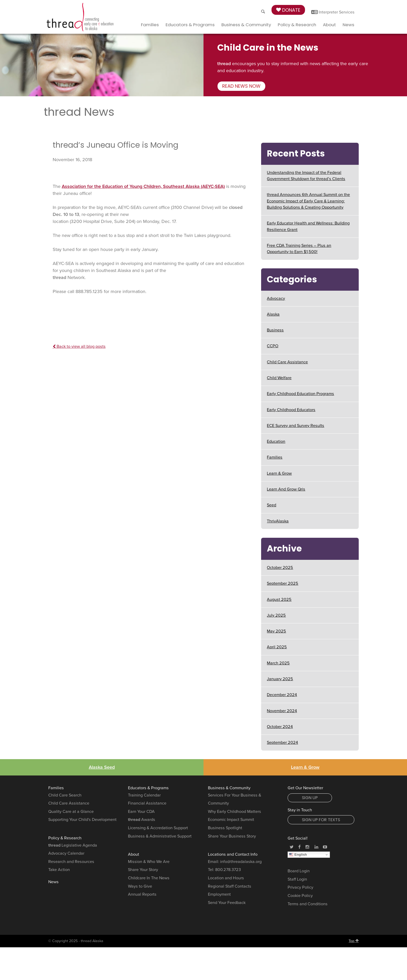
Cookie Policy (300, 896)
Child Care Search (65, 795)
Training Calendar (144, 795)
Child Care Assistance (287, 362)
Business (275, 330)
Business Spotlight (225, 828)
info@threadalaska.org (241, 862)
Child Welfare (279, 378)
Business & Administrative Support (160, 836)
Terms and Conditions (308, 904)
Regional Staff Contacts (230, 886)
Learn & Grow (279, 473)
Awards (142, 820)
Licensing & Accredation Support (158, 828)
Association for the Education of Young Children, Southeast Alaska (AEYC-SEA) (143, 186)
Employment (219, 894)
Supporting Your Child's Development (82, 820)
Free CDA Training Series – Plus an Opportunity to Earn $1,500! (299, 249)
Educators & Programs (190, 25)
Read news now (241, 86)
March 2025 (278, 663)
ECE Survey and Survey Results (296, 426)
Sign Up (310, 798)
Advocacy (276, 298)
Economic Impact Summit (231, 820)
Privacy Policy (300, 887)
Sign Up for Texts (321, 820)
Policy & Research (297, 25)
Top (354, 941)
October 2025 (280, 568)
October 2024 (280, 727)
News (348, 25)
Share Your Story (143, 870)
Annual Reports (142, 894)
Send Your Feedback (227, 903)
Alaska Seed (102, 767)
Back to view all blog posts (79, 346)
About (329, 25)
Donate (288, 10)
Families (150, 25)
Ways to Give (140, 886)
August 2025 (279, 600)
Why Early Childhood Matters (235, 812)
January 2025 (280, 679)
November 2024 (282, 711)
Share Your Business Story (232, 836)
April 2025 (277, 647)
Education (276, 441)
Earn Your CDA (141, 812)
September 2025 (283, 583)
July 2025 (276, 615)
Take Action (59, 870)
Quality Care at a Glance (71, 812)
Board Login (299, 871)
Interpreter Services (333, 12)
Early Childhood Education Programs (300, 394)
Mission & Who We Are (149, 862)
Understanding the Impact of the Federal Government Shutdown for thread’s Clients (306, 176)
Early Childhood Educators (291, 410)
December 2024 (282, 695)
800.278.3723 (228, 870)
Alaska (273, 314)
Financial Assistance (147, 803)
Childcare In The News (149, 878)
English (298, 855)
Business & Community (246, 25)
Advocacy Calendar (66, 853)
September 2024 (282, 743)
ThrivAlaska (278, 521)
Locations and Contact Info (233, 854)
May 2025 (276, 631)
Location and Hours (226, 878)
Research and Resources (71, 862)
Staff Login (297, 879)
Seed (272, 505)
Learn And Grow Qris (286, 489)
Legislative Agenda (73, 845)
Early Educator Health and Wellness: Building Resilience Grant (308, 226)
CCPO (273, 346)
